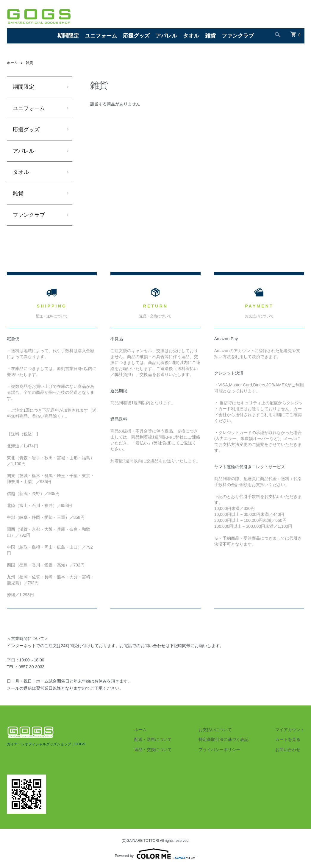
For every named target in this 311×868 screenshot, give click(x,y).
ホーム (12, 63)
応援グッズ (136, 36)
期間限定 (68, 36)
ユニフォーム (101, 36)
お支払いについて (215, 730)
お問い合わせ (288, 750)
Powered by (155, 854)
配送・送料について (153, 739)
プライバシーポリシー (219, 750)
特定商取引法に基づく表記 (224, 739)
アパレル (166, 36)
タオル (191, 36)
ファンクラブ (238, 36)
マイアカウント (290, 730)
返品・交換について (153, 750)
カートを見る (288, 739)
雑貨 (210, 36)
